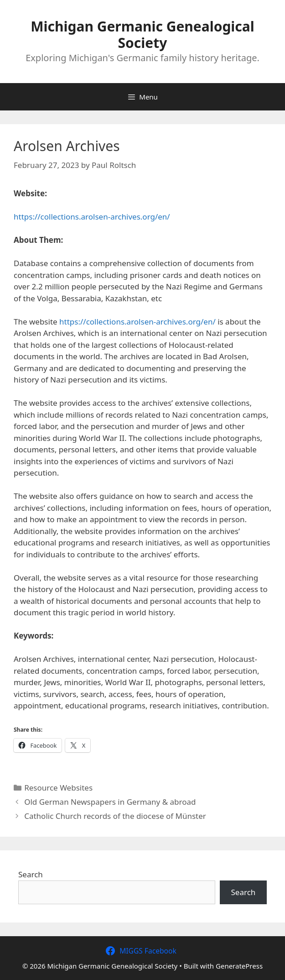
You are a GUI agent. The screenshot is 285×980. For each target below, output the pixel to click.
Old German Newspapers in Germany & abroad (110, 802)
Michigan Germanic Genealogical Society (142, 34)
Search (31, 874)
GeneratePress (239, 966)
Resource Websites (58, 788)
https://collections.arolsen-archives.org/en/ (92, 217)
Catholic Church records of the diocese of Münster (115, 816)
